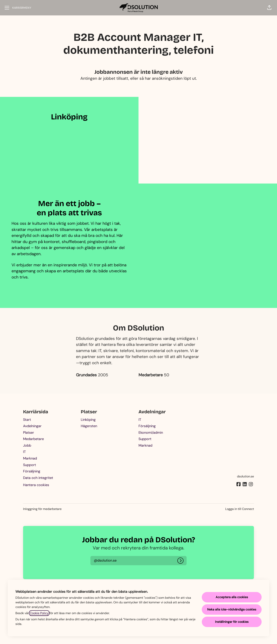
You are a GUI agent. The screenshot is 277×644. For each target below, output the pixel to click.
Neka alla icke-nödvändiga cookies (232, 609)
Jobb (27, 445)
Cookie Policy (39, 613)
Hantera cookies (36, 485)
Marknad (30, 458)
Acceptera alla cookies (232, 597)
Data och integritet (38, 478)
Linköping (88, 420)
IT (24, 452)
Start (27, 420)
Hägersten (89, 426)
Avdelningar (32, 426)
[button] (269, 8)
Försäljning (32, 471)
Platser (29, 433)
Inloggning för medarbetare (42, 509)
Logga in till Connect (240, 509)
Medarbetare (33, 439)
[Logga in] (180, 561)
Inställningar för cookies (232, 622)
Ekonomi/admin (151, 433)
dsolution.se (245, 476)
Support (30, 465)
